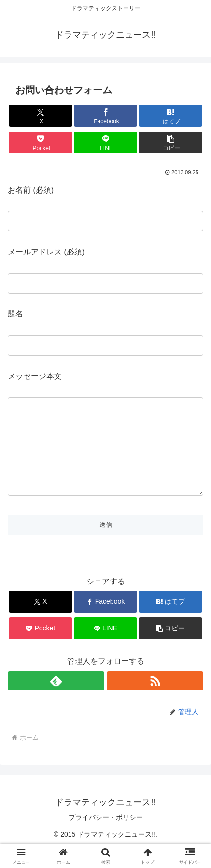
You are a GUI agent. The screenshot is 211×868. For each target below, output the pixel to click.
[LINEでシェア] (106, 142)
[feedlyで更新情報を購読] (56, 700)
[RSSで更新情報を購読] (155, 700)
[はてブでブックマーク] (170, 116)
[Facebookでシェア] (106, 116)
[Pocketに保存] (41, 142)
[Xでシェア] (41, 116)
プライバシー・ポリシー (106, 837)
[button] (170, 142)
